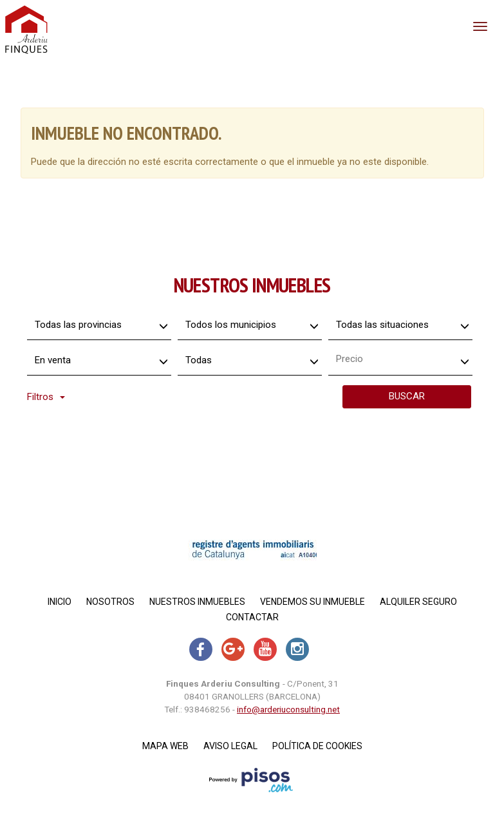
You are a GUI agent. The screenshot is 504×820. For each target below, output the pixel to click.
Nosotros (110, 602)
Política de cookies (317, 746)
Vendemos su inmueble (313, 602)
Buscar (407, 396)
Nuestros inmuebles (197, 602)
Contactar (252, 617)
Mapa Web (165, 746)
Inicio (60, 602)
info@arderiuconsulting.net (288, 709)
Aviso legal (230, 746)
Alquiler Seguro (418, 602)
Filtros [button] (46, 397)
